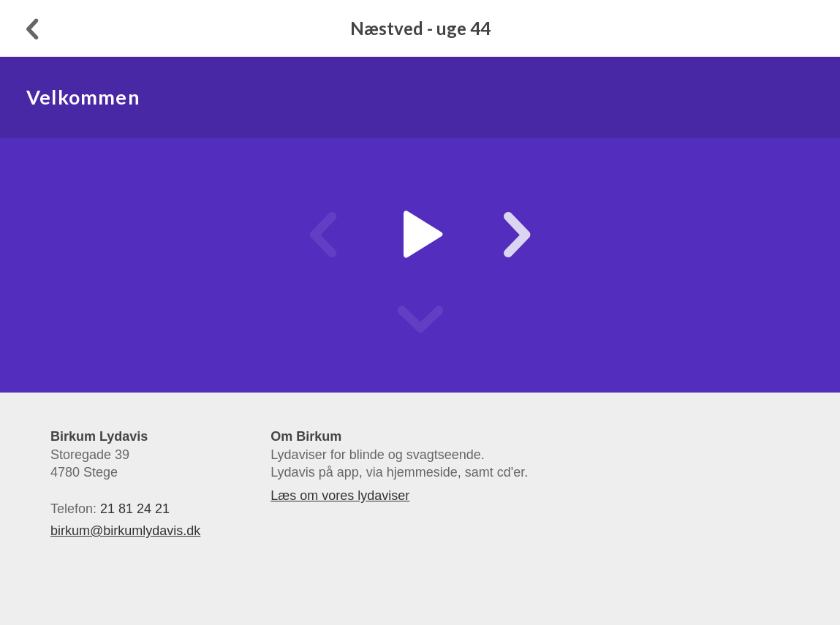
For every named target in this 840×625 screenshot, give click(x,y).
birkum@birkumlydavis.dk (125, 531)
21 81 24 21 (135, 509)
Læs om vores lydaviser (340, 496)
